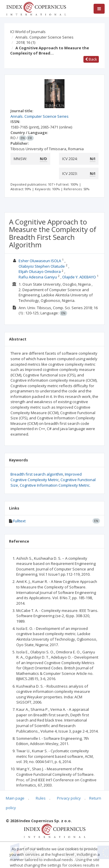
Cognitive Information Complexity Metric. (55, 485)
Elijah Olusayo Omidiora (40, 271)
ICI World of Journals (28, 32)
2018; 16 (26, 42)
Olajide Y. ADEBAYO (79, 277)
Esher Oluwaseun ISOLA (40, 261)
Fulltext (19, 521)
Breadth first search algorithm (37, 474)
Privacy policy (69, 798)
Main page (15, 798)
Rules (41, 798)
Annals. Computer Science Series (44, 37)
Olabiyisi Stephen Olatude (42, 266)
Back (91, 59)
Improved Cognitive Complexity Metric (46, 477)
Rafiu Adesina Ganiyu (38, 277)
